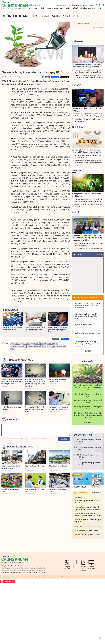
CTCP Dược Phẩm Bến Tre (18, 346)
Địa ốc (68, 8)
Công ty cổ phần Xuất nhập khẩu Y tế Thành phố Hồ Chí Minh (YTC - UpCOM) (88, 508)
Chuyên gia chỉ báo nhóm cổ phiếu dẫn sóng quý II (11, 467)
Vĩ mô (42, 8)
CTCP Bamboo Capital (60, 346)
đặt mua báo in (35, 5)
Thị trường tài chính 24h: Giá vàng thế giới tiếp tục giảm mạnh (35, 409)
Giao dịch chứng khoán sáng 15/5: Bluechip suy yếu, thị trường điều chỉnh (87, 316)
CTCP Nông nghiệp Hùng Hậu (30, 343)
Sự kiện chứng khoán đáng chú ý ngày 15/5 (88, 334)
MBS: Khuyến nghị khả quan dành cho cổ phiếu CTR (88, 441)
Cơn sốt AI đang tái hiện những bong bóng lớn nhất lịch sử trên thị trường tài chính (12, 381)
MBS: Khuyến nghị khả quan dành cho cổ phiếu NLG (88, 456)
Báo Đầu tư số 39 (81, 479)
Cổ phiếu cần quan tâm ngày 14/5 (58, 490)
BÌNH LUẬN (13, 419)
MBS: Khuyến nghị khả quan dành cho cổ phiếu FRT (88, 448)
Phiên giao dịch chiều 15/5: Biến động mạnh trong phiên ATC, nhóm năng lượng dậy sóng (88, 305)
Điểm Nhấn (88, 361)
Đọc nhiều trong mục (20, 447)
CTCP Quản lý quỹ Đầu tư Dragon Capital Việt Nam (88, 521)
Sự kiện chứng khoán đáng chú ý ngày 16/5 (11, 408)
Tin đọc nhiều (95, 298)
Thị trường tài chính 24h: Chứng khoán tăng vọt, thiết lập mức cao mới (88, 343)
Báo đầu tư (72, 5)
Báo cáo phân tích (83, 435)
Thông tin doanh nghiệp (55, 8)
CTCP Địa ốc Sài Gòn (34, 346)
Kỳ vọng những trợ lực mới (84, 325)
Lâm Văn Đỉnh (15, 343)
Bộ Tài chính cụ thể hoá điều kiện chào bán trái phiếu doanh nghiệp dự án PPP (87, 151)
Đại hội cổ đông (81, 493)
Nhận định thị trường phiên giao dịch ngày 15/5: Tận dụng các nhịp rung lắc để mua (88, 71)
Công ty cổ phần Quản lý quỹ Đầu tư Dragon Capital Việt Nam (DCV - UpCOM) (88, 514)
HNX (12, 350)
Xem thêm (88, 351)
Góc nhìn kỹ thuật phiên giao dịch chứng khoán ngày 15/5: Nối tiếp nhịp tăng (87, 66)
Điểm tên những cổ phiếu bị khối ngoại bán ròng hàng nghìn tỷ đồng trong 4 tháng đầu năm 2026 (88, 415)
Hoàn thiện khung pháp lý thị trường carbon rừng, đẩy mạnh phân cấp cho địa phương (89, 200)
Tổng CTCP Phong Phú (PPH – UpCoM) (88, 534)
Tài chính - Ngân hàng (88, 8)
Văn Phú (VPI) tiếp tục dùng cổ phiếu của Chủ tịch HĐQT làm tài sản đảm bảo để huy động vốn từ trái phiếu (88, 163)
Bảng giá (100, 255)
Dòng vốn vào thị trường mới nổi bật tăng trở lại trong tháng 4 (89, 120)
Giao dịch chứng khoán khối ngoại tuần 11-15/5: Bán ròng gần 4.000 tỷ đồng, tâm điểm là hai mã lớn (35, 383)
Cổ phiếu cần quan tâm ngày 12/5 (11, 490)
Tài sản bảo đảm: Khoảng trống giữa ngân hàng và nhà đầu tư (88, 156)
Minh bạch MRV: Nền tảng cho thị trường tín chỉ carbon (87, 195)
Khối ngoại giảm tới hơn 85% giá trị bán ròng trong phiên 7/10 (57, 330)
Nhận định (35, 16)
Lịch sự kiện (96, 493)
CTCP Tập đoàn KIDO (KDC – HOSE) (86, 530)
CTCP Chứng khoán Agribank (49, 343)
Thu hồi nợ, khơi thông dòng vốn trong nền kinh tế (88, 408)
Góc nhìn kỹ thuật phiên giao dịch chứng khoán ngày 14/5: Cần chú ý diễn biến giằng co (89, 77)
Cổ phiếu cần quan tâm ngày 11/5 (58, 467)
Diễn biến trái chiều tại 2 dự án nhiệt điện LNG (88, 395)
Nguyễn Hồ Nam (47, 346)
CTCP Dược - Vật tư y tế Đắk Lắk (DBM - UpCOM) (87, 502)
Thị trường (79, 255)
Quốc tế (75, 8)
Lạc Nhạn (10, 77)
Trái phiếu (56, 16)
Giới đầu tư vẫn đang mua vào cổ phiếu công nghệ (87, 109)
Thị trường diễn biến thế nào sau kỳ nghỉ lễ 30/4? (88, 401)
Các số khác (80, 487)
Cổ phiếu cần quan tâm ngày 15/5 (35, 467)
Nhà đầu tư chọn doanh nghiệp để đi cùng (88, 248)
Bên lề (76, 16)
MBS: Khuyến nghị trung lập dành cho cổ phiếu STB (88, 464)
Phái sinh (67, 16)
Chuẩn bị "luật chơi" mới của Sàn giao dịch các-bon (88, 206)
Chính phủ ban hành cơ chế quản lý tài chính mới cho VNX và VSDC (89, 244)
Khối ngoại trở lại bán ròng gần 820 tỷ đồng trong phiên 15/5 (59, 408)
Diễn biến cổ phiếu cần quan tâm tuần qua (58, 380)
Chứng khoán (33, 8)
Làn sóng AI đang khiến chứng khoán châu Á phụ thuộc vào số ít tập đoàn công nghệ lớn (89, 115)
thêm (100, 8)
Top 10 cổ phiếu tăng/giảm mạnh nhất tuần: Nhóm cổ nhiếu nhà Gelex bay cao (88, 387)
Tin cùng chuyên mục (20, 360)
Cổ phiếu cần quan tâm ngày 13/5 (35, 490)
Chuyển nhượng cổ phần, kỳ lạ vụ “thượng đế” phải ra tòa (35, 328)
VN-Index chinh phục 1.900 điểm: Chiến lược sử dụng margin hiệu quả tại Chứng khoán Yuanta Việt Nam (87, 238)
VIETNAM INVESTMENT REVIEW (86, 5)
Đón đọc (77, 475)
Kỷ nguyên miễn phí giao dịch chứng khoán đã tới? (13, 328)
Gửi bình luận (64, 439)
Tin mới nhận (80, 298)
